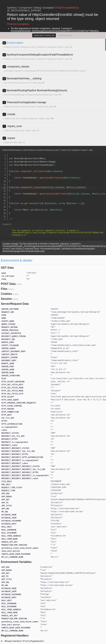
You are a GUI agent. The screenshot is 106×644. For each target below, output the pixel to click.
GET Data (7, 268)
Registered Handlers (15, 636)
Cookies (6, 294)
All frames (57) (65, 35)
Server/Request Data (15, 304)
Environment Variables (16, 562)
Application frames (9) (44, 35)
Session (6, 299)
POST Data (8, 284)
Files (4, 289)
